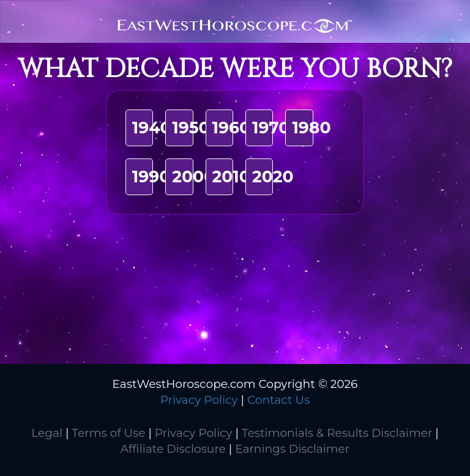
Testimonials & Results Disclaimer (337, 433)
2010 (231, 177)
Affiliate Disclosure (173, 449)
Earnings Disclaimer (292, 449)
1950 (191, 128)
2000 (193, 177)
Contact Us (278, 400)
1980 (311, 128)
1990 (151, 177)
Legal (47, 433)
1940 (152, 128)
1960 (232, 128)
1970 (271, 128)
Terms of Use (108, 433)
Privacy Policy (199, 400)
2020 (273, 177)
